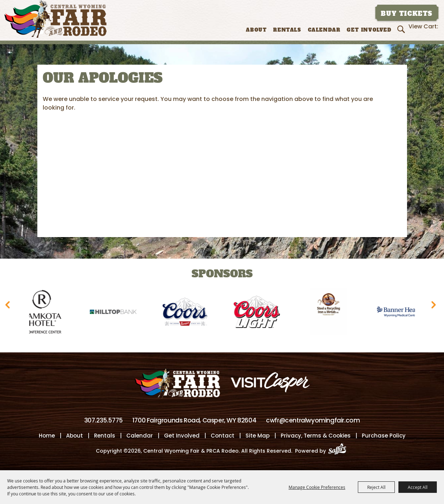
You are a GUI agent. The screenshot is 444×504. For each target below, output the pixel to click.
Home (47, 436)
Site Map (258, 436)
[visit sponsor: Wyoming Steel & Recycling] (332, 313)
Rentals (287, 30)
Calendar (324, 30)
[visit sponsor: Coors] (188, 313)
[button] (9, 307)
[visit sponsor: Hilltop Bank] (116, 313)
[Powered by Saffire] (339, 451)
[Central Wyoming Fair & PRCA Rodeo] (55, 19)
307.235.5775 (104, 420)
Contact (223, 436)
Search (402, 29)
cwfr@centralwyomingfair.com (313, 420)
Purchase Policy (384, 436)
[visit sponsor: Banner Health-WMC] (403, 313)
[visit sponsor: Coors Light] (260, 313)
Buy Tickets (407, 14)
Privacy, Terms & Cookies (316, 436)
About (256, 30)
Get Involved (369, 30)
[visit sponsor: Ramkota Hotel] (45, 313)
